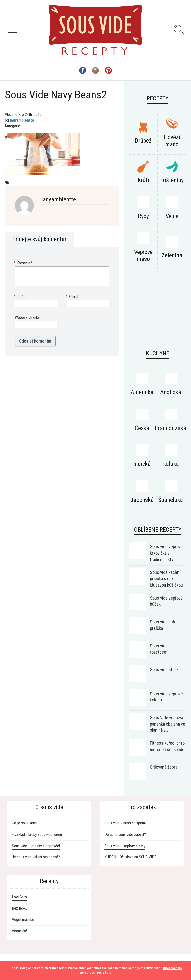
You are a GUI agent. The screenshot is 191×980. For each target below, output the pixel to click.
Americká (142, 392)
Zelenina (172, 255)
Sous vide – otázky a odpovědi (36, 846)
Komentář (23, 263)
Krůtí (143, 180)
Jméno (21, 297)
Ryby (143, 216)
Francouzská (170, 428)
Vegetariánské (23, 920)
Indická (142, 464)
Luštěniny (172, 180)
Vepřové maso (143, 256)
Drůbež (143, 141)
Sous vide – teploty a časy (125, 846)
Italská (171, 464)
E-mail (72, 297)
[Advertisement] (158, 309)
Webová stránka (27, 318)
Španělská (170, 500)
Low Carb (19, 897)
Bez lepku (20, 908)
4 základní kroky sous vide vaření (37, 835)
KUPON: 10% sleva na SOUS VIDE (130, 857)
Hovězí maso (172, 141)
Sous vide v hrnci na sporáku (126, 823)
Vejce (172, 216)
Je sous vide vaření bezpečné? (36, 857)
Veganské (20, 931)
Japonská (142, 500)
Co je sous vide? (25, 823)
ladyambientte (22, 120)
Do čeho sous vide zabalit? (125, 835)
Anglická (171, 392)
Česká (142, 428)
